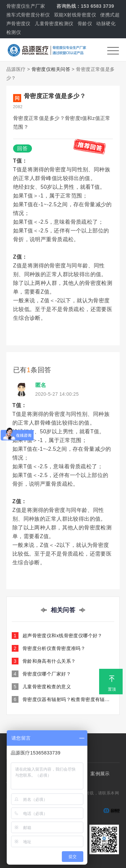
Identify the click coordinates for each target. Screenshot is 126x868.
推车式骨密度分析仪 (28, 15)
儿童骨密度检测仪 (54, 24)
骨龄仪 (85, 24)
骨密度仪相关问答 (51, 69)
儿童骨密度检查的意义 (41, 687)
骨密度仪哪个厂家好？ (41, 674)
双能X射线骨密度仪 (75, 15)
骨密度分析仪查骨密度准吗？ (49, 648)
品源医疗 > (18, 69)
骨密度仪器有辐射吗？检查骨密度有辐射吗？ (63, 699)
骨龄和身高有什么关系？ (44, 661)
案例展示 (100, 774)
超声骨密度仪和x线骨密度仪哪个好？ (57, 636)
